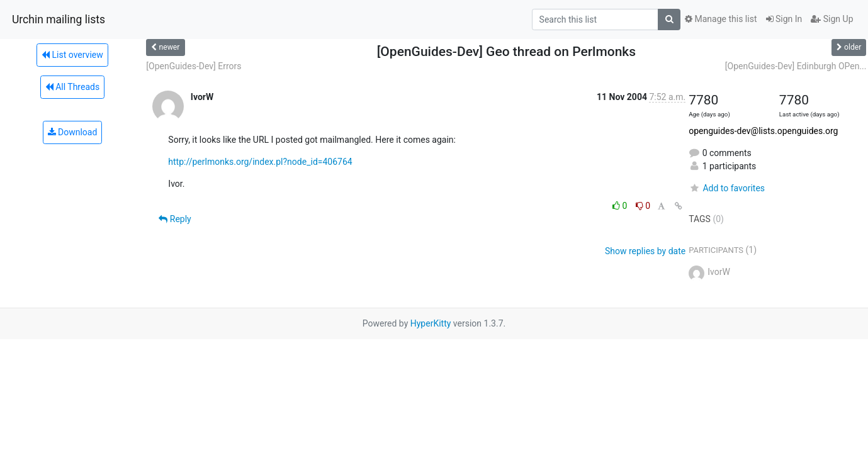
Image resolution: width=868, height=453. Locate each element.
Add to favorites (727, 188)
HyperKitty (431, 323)
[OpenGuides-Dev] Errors (194, 66)
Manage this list (721, 19)
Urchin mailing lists (59, 20)
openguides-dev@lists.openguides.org (763, 131)
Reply (175, 219)
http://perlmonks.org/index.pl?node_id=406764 (260, 162)
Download (73, 132)
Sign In (784, 19)
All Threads (72, 87)
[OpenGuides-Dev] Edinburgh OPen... (796, 66)
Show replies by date (645, 251)
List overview (72, 55)
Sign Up (832, 19)
